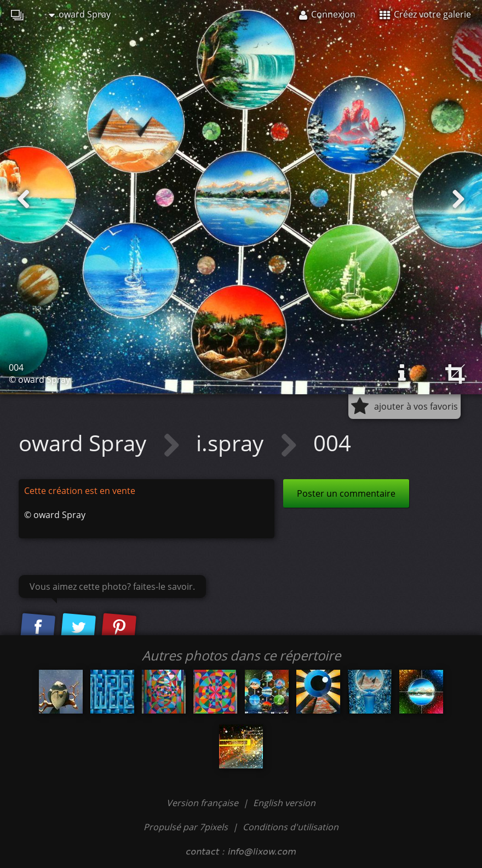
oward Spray (80, 14)
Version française (203, 803)
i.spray (233, 443)
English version (284, 803)
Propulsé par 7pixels (186, 827)
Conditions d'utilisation (291, 827)
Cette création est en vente (80, 491)
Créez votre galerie (425, 14)
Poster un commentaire (346, 493)
